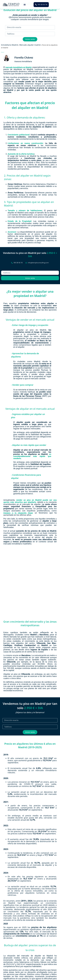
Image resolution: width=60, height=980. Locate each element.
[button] (25, 5)
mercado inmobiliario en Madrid (19, 67)
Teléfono (5, 270)
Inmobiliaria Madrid (9, 45)
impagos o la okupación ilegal (18, 513)
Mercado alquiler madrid (30, 45)
